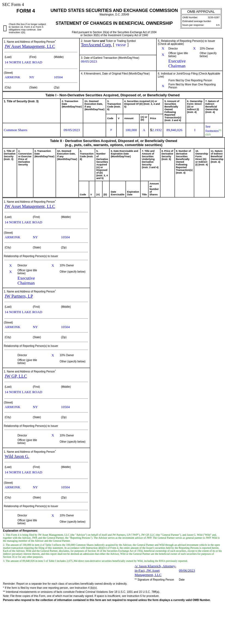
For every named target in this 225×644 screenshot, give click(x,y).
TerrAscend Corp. (96, 45)
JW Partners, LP (19, 296)
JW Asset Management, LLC (30, 46)
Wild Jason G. (17, 456)
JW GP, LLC (16, 376)
